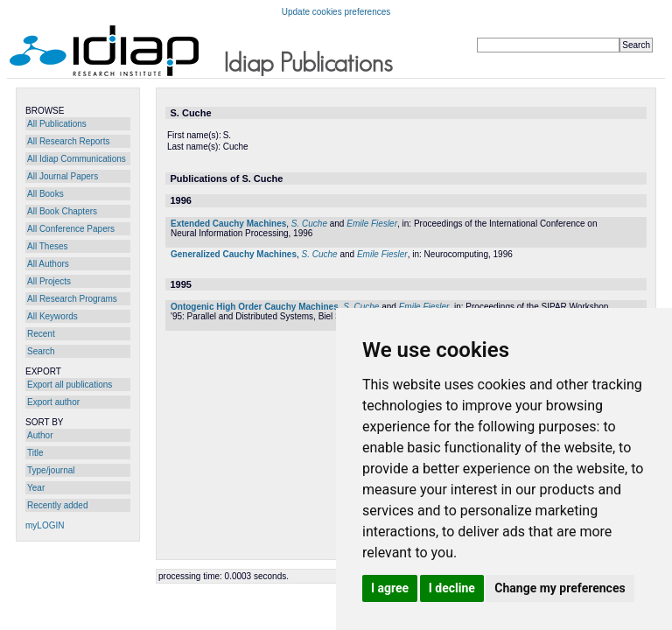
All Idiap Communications (77, 159)
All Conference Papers (71, 229)
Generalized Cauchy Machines (234, 254)
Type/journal (51, 470)
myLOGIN (45, 525)
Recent (41, 334)
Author (40, 435)
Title (35, 453)
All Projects (49, 281)
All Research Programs (72, 299)
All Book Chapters (62, 211)
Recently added (58, 505)
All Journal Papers (63, 176)
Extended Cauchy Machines (228, 224)
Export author (53, 402)
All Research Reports (68, 141)
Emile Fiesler (372, 224)
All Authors (48, 264)
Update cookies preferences (336, 12)
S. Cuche (309, 224)
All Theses (48, 246)
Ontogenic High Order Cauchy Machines (255, 307)
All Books (45, 194)
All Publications (57, 124)
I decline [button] (452, 588)
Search (41, 351)
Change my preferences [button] (560, 588)
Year (36, 488)
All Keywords (52, 316)
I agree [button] (390, 588)
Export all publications (70, 385)
